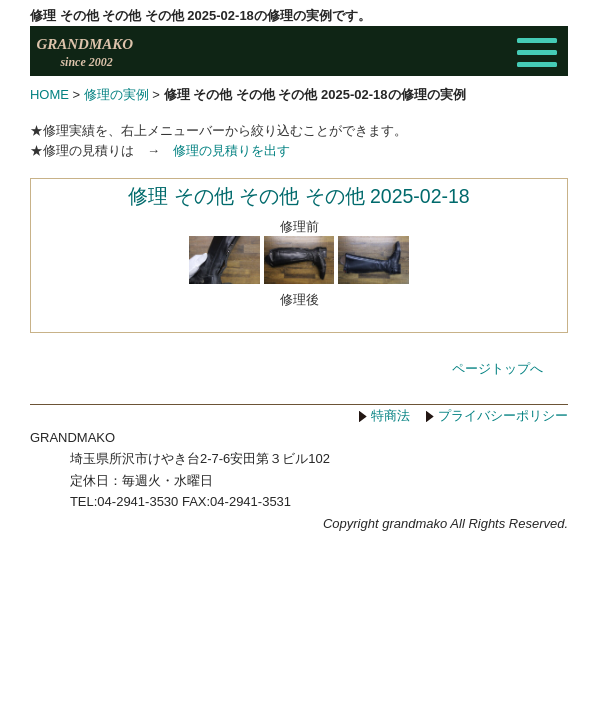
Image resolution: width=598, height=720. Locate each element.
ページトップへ (497, 417)
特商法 (390, 465)
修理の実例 (116, 94)
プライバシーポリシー (503, 465)
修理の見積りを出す (231, 150)
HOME (49, 94)
